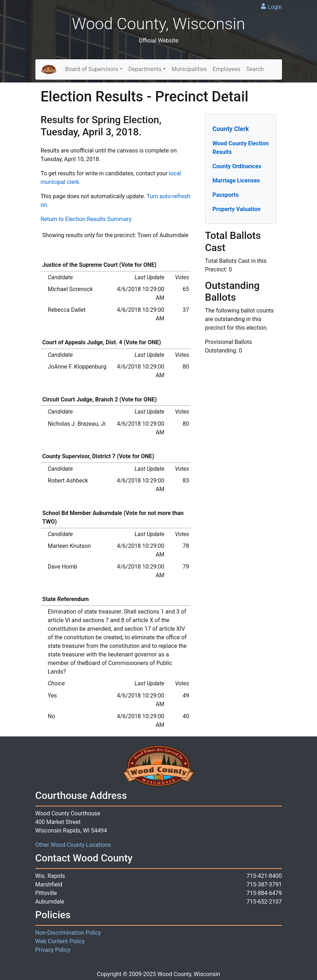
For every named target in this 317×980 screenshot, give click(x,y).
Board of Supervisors (92, 69)
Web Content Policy (60, 941)
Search (255, 69)
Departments (145, 69)
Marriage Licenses (236, 181)
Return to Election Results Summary (86, 219)
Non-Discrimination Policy (68, 933)
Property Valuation (237, 209)
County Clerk (231, 129)
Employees (227, 69)
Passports (226, 195)
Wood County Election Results (241, 148)
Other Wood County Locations (73, 845)
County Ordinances (237, 166)
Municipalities (189, 69)
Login (275, 7)
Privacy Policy (53, 950)
